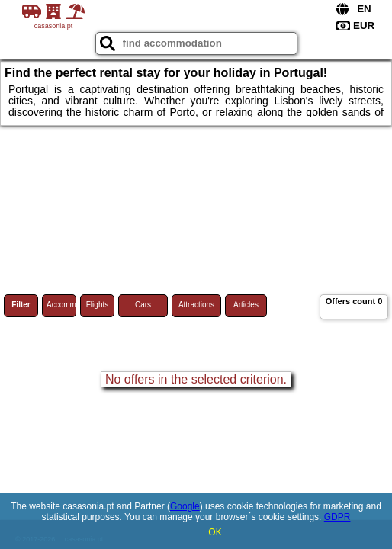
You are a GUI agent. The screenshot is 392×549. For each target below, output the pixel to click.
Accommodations (61, 305)
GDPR (337, 517)
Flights (97, 305)
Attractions (196, 305)
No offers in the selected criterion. (196, 379)
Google (185, 506)
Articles (246, 305)
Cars (143, 305)
